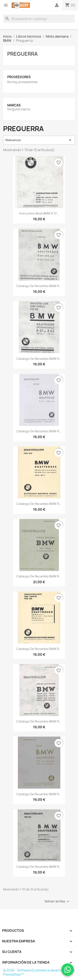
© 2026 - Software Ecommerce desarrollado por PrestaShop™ (39, 972)
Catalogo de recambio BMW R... (39, 286)
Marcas (14, 105)
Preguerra (22, 54)
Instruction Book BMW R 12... (39, 213)
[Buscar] (39, 19)
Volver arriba (58, 901)
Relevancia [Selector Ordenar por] (39, 140)
